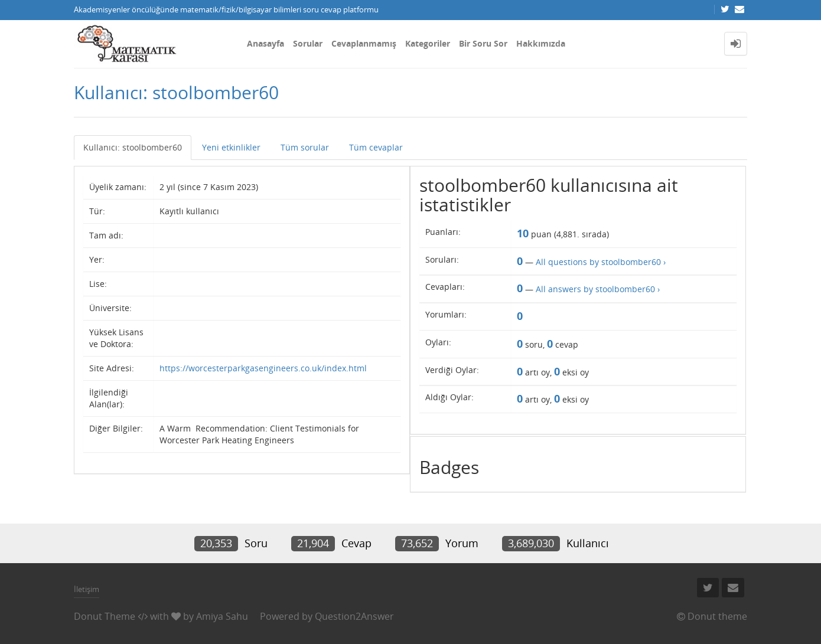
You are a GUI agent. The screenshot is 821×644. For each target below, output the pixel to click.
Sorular (308, 43)
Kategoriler (428, 43)
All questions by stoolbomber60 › (601, 262)
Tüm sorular (305, 147)
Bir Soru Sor (483, 43)
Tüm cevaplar (376, 147)
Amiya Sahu (222, 616)
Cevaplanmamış (364, 43)
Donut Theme (105, 616)
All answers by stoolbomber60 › (598, 289)
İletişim (87, 589)
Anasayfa (265, 43)
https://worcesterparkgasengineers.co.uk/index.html (263, 368)
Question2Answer (354, 616)
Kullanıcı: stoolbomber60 (133, 147)
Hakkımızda (541, 43)
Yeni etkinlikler (231, 147)
